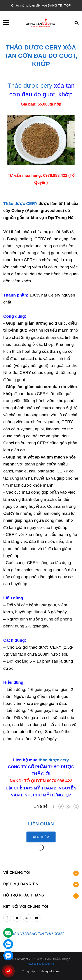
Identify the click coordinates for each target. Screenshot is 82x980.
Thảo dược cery (30, 86)
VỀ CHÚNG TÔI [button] (41, 873)
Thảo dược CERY (20, 204)
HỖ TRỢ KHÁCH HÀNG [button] (41, 896)
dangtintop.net (51, 971)
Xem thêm (41, 837)
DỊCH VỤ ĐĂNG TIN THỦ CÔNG (37, 934)
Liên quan (41, 824)
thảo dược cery (54, 760)
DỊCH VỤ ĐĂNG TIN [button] (41, 884)
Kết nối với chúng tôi (26, 906)
